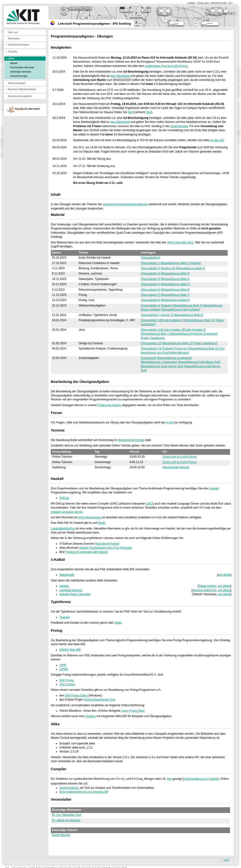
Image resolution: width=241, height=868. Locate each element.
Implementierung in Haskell (201, 779)
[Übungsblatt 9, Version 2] (157, 315)
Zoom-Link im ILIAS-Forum (180, 457)
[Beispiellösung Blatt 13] (204, 348)
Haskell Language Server (67, 512)
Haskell (214, 488)
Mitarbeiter (14, 39)
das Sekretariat (120, 76)
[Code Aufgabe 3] (172, 320)
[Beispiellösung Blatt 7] (175, 295)
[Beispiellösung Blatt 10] (199, 320)
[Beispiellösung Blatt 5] (175, 284)
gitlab (118, 623)
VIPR (63, 665)
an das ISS (217, 140)
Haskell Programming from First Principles (106, 548)
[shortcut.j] (181, 348)
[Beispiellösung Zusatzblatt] (174, 358)
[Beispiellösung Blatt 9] (189, 315)
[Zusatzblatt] (149, 358)
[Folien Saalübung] (153, 338)
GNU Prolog (67, 684)
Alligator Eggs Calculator (75, 594)
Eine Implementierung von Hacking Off (84, 792)
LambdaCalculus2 (71, 590)
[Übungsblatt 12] (151, 343)
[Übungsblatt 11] (151, 330)
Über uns (13, 32)
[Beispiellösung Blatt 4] (175, 279)
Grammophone (69, 788)
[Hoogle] (196, 263)
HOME (191, 3)
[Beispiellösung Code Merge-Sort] (199, 362)
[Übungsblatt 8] (150, 300)
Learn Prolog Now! (133, 711)
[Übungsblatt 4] (150, 279)
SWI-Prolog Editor (76, 696)
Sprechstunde (179, 126)
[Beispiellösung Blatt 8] (175, 300)
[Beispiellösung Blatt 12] (178, 343)
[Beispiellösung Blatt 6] (175, 290)
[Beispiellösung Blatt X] (188, 306)
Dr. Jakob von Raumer (66, 821)
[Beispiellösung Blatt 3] (175, 274)
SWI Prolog (67, 680)
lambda (64, 586)
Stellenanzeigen (17, 83)
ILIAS (170, 422)
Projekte (12, 52)
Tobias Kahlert (207, 586)
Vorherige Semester (21, 72)
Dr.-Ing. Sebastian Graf (67, 815)
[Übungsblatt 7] (150, 295)
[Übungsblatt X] (151, 306)
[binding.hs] (168, 268)
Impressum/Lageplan (20, 96)
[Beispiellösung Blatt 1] (175, 263)
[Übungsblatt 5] (150, 284)
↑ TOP (225, 861)
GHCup (64, 498)
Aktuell (14, 63)
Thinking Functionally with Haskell (86, 552)
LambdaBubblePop (63, 529)
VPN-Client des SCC (180, 242)
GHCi (149, 504)
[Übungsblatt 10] (151, 320)
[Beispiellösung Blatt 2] (191, 268)
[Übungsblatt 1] (150, 263)
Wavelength (67, 575)
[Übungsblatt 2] (150, 268)
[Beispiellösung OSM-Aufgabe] (181, 310)
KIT (231, 3)
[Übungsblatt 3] (150, 274)
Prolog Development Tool (99, 700)
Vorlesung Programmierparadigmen (125, 204)
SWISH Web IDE (70, 650)
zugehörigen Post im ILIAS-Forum (166, 66)
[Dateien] (167, 306)
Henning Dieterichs (204, 590)
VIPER (64, 669)
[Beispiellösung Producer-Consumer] (194, 334)
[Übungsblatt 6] (150, 290)
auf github (224, 575)
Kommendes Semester (22, 67)
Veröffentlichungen (19, 45)
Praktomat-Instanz (110, 405)
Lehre (11, 58)
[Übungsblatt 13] (151, 348)
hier (130, 112)
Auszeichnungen (19, 76)
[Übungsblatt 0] (150, 258)
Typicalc (64, 617)
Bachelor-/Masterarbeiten (22, 89)
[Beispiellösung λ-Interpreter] (159, 362)
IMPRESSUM (219, 3)
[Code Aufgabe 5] (195, 330)
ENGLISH (203, 3)
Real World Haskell (107, 544)
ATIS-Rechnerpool (90, 517)
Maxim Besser (61, 835)
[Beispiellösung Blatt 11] (156, 334)
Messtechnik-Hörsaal (131, 440)
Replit (102, 523)
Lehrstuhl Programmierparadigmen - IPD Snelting (94, 24)
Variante (90, 716)
